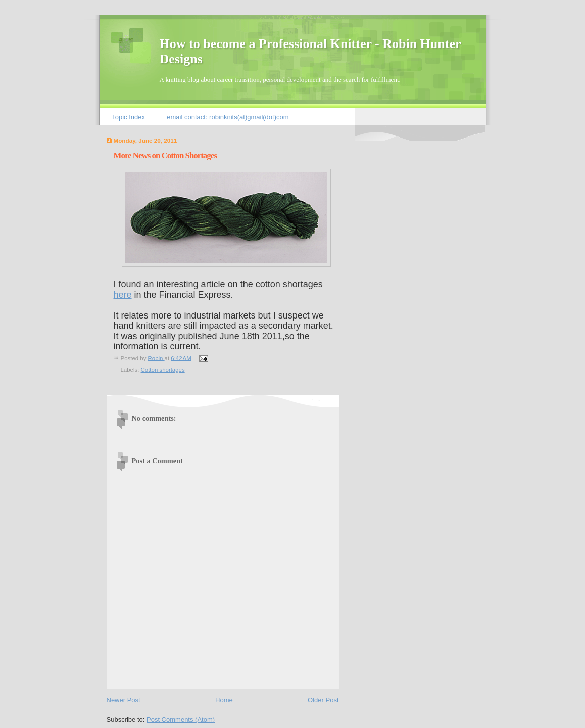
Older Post (323, 700)
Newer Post (124, 700)
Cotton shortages (163, 370)
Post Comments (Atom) (181, 720)
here (123, 295)
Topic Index (128, 117)
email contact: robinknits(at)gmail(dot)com (228, 117)
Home (224, 700)
